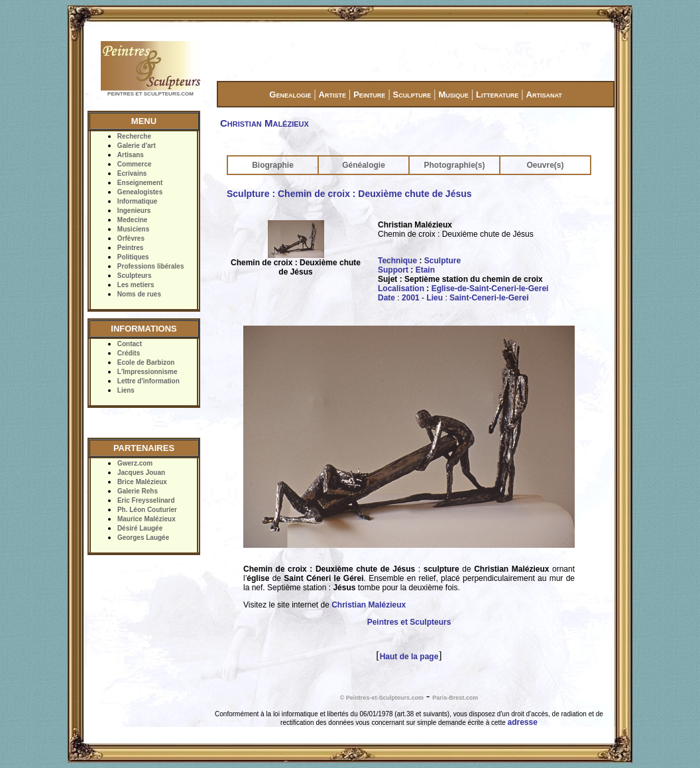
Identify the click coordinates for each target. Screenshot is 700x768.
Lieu (435, 298)
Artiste (332, 95)
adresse (523, 722)
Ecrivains (132, 173)
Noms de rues (139, 294)
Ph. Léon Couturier (147, 510)
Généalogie (364, 165)
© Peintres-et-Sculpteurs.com (382, 698)
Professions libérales (151, 266)
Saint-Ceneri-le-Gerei (489, 298)
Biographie (273, 165)
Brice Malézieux (142, 482)
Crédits (129, 353)
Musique (453, 95)
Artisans (131, 155)
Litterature (497, 95)
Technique (397, 261)
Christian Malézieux (369, 605)
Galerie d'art (137, 146)
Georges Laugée (143, 538)
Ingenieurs (134, 211)
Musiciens (133, 229)
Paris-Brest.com (455, 698)
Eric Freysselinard (146, 500)
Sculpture (412, 95)
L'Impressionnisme (147, 372)
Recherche (134, 136)
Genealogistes (140, 192)
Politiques (133, 257)
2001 (411, 298)
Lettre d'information (148, 381)
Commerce (135, 164)
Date (386, 298)
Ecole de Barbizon (146, 362)
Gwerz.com (135, 463)
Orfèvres (131, 238)
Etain (425, 270)
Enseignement (140, 183)
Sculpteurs (135, 276)
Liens (126, 390)
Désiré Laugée (140, 528)
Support (393, 270)
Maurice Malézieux (146, 519)
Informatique (138, 201)
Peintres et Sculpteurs (409, 622)
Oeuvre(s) (545, 165)
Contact (130, 344)
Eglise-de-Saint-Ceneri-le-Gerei (490, 288)
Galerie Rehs (138, 491)
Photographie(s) (455, 165)
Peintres (130, 248)
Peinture (369, 95)
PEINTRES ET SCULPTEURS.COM (150, 94)
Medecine (133, 220)
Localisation (401, 288)
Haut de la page (409, 657)
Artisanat (544, 95)
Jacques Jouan (141, 473)
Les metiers (136, 285)
